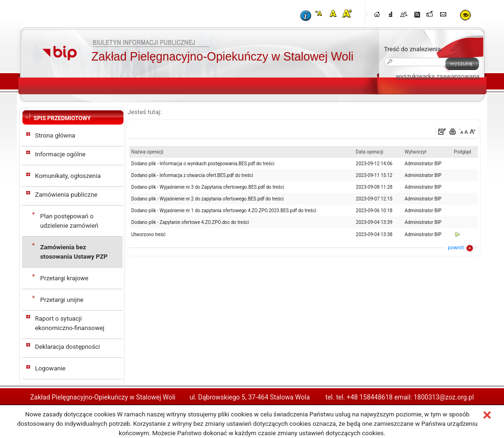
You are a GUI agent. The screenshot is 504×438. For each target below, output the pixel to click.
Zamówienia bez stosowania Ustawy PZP (74, 252)
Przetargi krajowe (65, 278)
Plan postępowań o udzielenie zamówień (70, 221)
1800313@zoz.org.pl (443, 397)
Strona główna (55, 135)
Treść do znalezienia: (413, 49)
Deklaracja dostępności (68, 347)
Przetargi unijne (62, 300)
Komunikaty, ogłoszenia (68, 176)
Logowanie (50, 368)
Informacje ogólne (61, 154)
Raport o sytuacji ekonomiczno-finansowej (70, 323)
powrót (456, 248)
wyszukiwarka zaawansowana (438, 76)
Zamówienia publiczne (66, 195)
